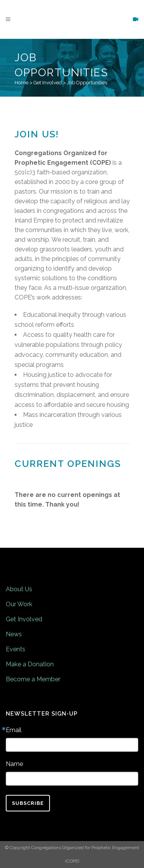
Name (14, 764)
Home (22, 83)
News (14, 634)
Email (14, 730)
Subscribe (28, 803)
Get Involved (48, 83)
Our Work (19, 604)
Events (16, 649)
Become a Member (33, 679)
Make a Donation (30, 664)
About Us (19, 589)
